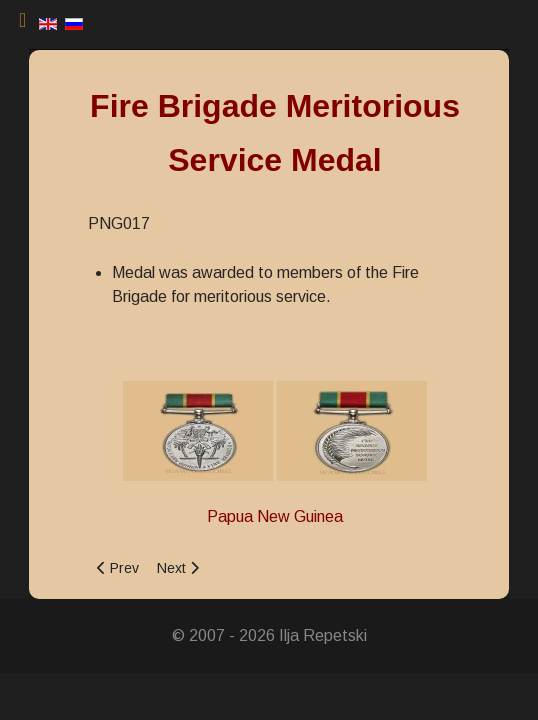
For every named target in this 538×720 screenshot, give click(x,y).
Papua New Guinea (275, 516)
